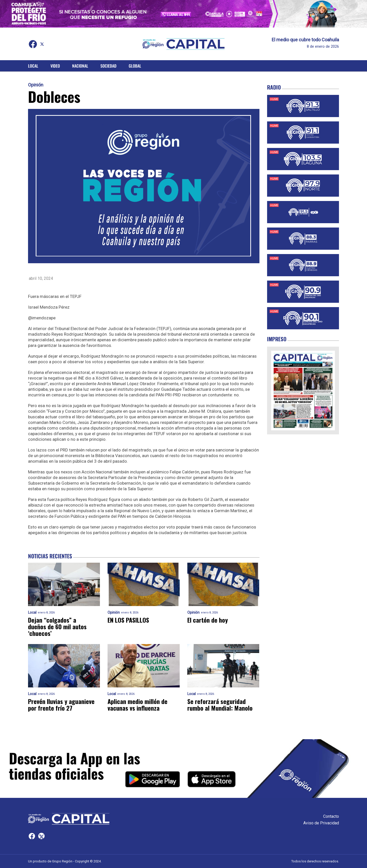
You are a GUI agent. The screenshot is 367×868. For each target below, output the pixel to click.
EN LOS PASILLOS (128, 620)
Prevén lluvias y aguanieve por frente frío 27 (61, 705)
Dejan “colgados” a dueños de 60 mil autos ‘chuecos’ (57, 626)
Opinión (36, 85)
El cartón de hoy (208, 620)
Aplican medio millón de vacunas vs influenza (137, 705)
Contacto (331, 816)
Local (33, 66)
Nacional (80, 66)
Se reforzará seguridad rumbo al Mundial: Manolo (220, 705)
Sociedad (108, 66)
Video (55, 66)
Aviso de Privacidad (321, 823)
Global (135, 66)
